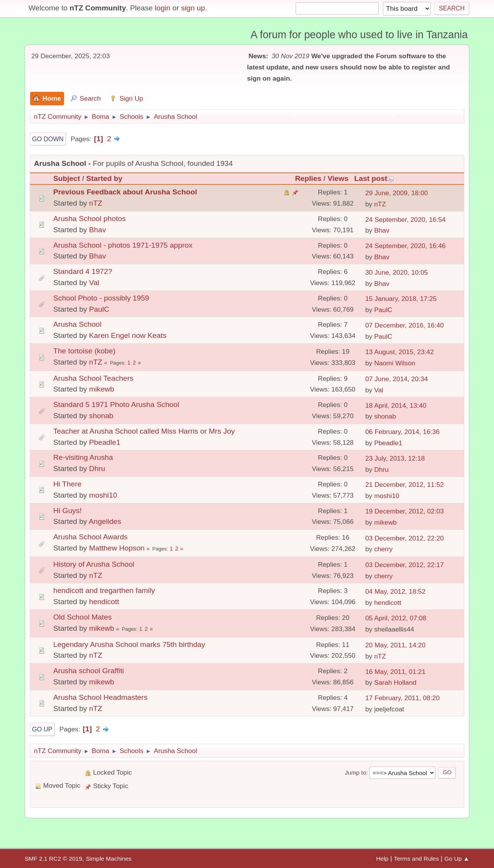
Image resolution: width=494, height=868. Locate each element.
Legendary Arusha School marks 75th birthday (129, 644)
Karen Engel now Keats (128, 335)
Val (94, 283)
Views (338, 178)
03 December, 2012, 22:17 (404, 565)
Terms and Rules (417, 859)
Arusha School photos (90, 219)
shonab (101, 416)
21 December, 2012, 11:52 (404, 485)
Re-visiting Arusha (83, 457)
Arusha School (77, 324)
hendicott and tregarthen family (104, 590)
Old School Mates (82, 617)
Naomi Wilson (395, 363)
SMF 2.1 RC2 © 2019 (53, 859)
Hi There (67, 484)
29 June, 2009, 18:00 (396, 193)
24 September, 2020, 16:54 (405, 220)
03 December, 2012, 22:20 (404, 538)
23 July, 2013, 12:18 (395, 458)
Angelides (105, 521)
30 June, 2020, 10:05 (396, 272)
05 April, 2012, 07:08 (396, 618)
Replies (308, 178)
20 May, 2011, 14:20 (395, 645)
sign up (193, 8)
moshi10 (103, 495)
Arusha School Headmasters (100, 697)
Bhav (98, 230)
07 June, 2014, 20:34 (396, 379)
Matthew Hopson (117, 548)
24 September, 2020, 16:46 (405, 246)
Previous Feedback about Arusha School (125, 192)
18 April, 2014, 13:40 (396, 405)
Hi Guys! (68, 511)
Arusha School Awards (91, 537)
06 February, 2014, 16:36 (402, 432)
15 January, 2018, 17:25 (401, 299)
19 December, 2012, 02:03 (404, 511)
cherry (383, 549)
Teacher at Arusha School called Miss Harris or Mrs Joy (144, 431)
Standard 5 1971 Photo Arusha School (116, 404)
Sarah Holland (395, 682)
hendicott (104, 602)
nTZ (96, 203)
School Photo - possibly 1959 (101, 298)
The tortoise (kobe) (84, 351)
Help (382, 859)
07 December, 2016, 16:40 (404, 325)
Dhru (97, 469)
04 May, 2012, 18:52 (395, 591)
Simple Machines (108, 859)
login (163, 8)
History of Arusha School (94, 564)
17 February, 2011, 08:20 (402, 698)
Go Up (42, 729)
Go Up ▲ (457, 859)
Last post (374, 178)
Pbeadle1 (105, 442)
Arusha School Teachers (93, 378)
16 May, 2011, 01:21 (395, 672)
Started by (104, 178)
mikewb (102, 389)
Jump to (355, 773)
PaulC (99, 309)
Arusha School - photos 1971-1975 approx (123, 245)
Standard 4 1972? (83, 271)
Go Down (48, 139)
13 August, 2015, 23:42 (399, 352)
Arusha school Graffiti (89, 671)
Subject (67, 178)
